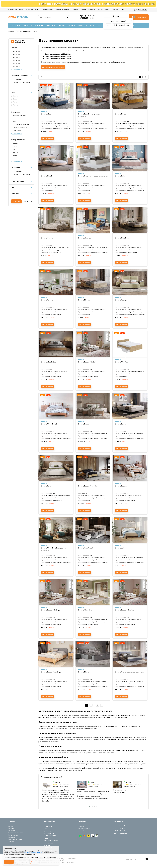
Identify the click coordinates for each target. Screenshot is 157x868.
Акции (11, 826)
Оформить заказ (84, 828)
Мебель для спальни (15, 839)
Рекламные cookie (50, 857)
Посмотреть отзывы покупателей (53, 67)
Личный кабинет (84, 831)
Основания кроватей (16, 833)
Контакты (47, 838)
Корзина (81, 826)
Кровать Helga (128, 787)
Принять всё (9, 862)
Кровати (11, 828)
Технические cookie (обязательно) (15, 857)
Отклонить (35, 862)
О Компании (48, 826)
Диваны (11, 842)
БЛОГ (45, 828)
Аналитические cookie (35, 857)
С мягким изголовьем (20, 128)
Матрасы (12, 831)
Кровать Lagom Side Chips (62, 787)
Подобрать (16, 201)
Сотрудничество (49, 833)
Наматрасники (13, 835)
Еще (47, 801)
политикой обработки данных (33, 853)
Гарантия (47, 845)
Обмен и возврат (49, 843)
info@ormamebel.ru (120, 833)
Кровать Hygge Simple (96, 787)
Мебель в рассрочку (51, 841)
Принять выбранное (22, 862)
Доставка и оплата (50, 836)
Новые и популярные (58, 77)
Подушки (12, 837)
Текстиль (12, 844)
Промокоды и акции (50, 831)
